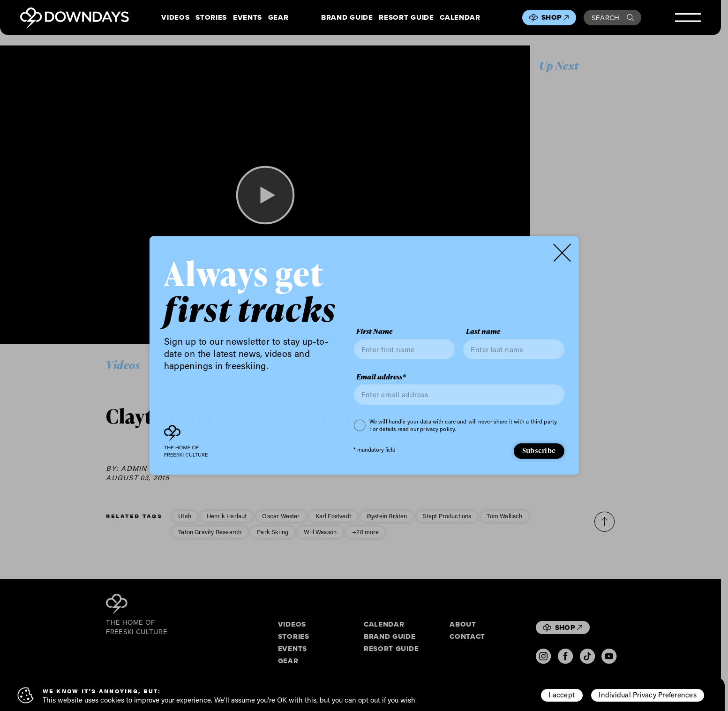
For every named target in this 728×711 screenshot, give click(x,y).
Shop (555, 17)
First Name (374, 332)
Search (613, 18)
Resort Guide (406, 18)
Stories (211, 18)
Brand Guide (347, 18)
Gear (278, 18)
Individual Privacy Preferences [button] (647, 695)
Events (248, 18)
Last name (483, 332)
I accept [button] (562, 695)
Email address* (381, 377)
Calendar (460, 18)
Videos (175, 18)
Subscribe (539, 450)
